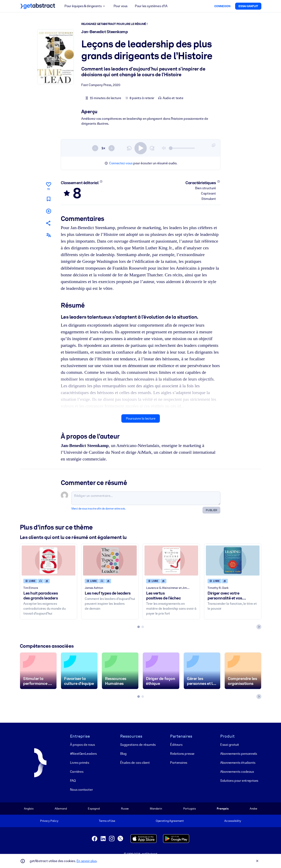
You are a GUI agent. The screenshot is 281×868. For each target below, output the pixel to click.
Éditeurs (176, 745)
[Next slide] (259, 627)
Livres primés (79, 763)
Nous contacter (81, 790)
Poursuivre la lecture (140, 418)
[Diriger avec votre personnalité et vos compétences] (233, 561)
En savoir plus (86, 861)
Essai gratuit (230, 745)
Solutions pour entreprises (239, 781)
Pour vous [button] (120, 6)
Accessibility (232, 821)
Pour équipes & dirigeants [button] (85, 6)
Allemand (61, 809)
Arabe (253, 809)
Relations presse (182, 754)
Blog (123, 754)
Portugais (189, 809)
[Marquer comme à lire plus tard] (48, 199)
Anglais (29, 809)
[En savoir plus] (101, 181)
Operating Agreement (170, 821)
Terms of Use (107, 821)
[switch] (141, 148)
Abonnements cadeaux (237, 772)
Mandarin (156, 809)
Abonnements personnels (239, 754)
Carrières (76, 772)
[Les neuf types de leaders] (110, 561)
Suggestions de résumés (138, 745)
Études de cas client (135, 763)
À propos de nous (82, 745)
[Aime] (48, 186)
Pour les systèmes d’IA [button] (151, 6)
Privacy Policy (49, 821)
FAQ (73, 781)
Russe (125, 809)
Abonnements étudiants (238, 763)
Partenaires (179, 763)
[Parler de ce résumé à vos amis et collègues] (48, 223)
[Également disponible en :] (48, 235)
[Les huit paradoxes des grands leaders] (49, 561)
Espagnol (94, 809)
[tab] (139, 627)
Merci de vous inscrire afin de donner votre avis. (99, 509)
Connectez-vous (121, 163)
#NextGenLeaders (83, 754)
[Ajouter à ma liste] (48, 211)
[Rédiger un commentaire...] (146, 498)
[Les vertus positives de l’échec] (171, 561)
